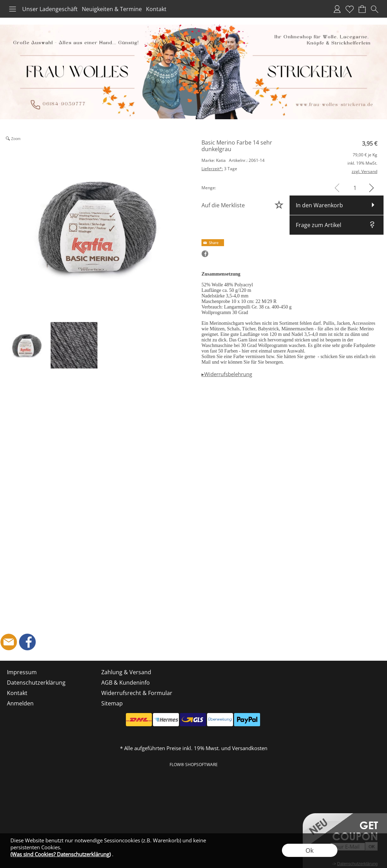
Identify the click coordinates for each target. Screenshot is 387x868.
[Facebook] (27, 642)
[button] (12, 9)
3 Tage (219, 169)
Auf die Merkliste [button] (223, 205)
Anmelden (337, 9)
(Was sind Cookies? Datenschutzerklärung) (61, 854)
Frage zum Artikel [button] (319, 225)
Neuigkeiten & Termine (112, 9)
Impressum (22, 672)
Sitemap (112, 703)
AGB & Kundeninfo (126, 683)
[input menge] (355, 188)
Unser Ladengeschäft (50, 9)
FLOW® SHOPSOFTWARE (194, 765)
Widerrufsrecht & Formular (137, 693)
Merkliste (350, 9)
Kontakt (156, 9)
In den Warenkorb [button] (319, 205)
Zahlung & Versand (126, 672)
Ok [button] (309, 850)
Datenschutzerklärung (36, 683)
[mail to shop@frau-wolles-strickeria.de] (9, 642)
